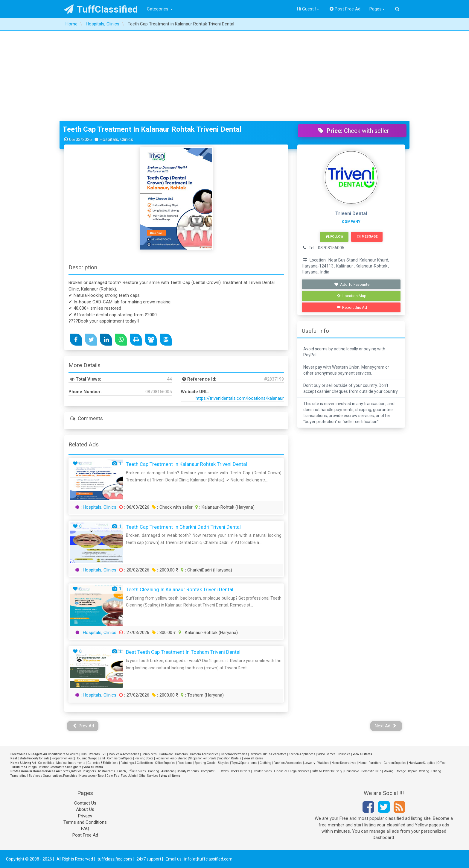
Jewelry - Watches (317, 763)
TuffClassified (101, 9)
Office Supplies (165, 763)
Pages (377, 9)
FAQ (85, 829)
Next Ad (386, 726)
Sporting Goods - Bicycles (212, 763)
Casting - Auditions (161, 771)
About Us (85, 809)
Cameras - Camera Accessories (197, 754)
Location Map (352, 296)
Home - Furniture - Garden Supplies (382, 763)
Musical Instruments (71, 763)
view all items (362, 754)
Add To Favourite (352, 284)
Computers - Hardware (157, 754)
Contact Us (85, 803)
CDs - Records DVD (94, 754)
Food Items (185, 763)
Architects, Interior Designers (76, 771)
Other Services (149, 776)
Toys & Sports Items (245, 763)
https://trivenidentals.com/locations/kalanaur (240, 398)
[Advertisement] (234, 76)
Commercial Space (120, 758)
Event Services (262, 771)
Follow (335, 237)
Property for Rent (63, 758)
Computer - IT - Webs (215, 771)
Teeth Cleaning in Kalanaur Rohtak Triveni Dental (180, 589)
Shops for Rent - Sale (203, 758)
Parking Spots (144, 758)
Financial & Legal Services (292, 771)
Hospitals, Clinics (100, 507)
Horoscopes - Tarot (92, 776)
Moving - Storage (395, 771)
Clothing (265, 763)
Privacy (85, 816)
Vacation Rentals (230, 758)
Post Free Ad (345, 9)
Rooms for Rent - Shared (171, 758)
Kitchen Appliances (302, 754)
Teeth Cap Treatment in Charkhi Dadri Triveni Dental (183, 527)
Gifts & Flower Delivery (327, 771)
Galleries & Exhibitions (103, 763)
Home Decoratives (344, 763)
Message (367, 237)
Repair (412, 771)
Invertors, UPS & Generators (268, 754)
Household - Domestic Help (363, 771)
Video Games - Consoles (334, 754)
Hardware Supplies (422, 763)
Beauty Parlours (188, 771)
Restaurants (107, 771)
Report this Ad (352, 307)
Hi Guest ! (308, 9)
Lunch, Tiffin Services (132, 771)
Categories (160, 9)
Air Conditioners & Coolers (61, 754)
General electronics (234, 754)
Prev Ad (84, 726)
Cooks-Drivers (241, 771)
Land (101, 758)
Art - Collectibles (43, 763)
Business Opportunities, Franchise (53, 776)
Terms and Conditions (85, 822)
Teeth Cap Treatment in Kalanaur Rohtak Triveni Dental (152, 129)
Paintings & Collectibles (137, 763)
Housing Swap (86, 758)
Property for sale (38, 758)
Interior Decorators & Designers (60, 767)
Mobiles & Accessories (124, 754)
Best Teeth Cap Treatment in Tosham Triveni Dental (183, 652)
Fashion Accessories (288, 763)
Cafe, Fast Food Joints (122, 776)
